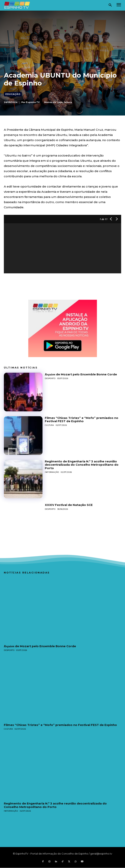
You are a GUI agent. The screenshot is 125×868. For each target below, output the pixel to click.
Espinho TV (33, 102)
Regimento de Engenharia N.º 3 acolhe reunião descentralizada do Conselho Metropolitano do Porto (82, 465)
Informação (52, 472)
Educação (13, 94)
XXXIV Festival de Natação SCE (69, 505)
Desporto (50, 378)
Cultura (49, 425)
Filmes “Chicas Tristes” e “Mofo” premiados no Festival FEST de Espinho (82, 419)
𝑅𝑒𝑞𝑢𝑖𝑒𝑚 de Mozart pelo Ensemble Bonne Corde (81, 374)
